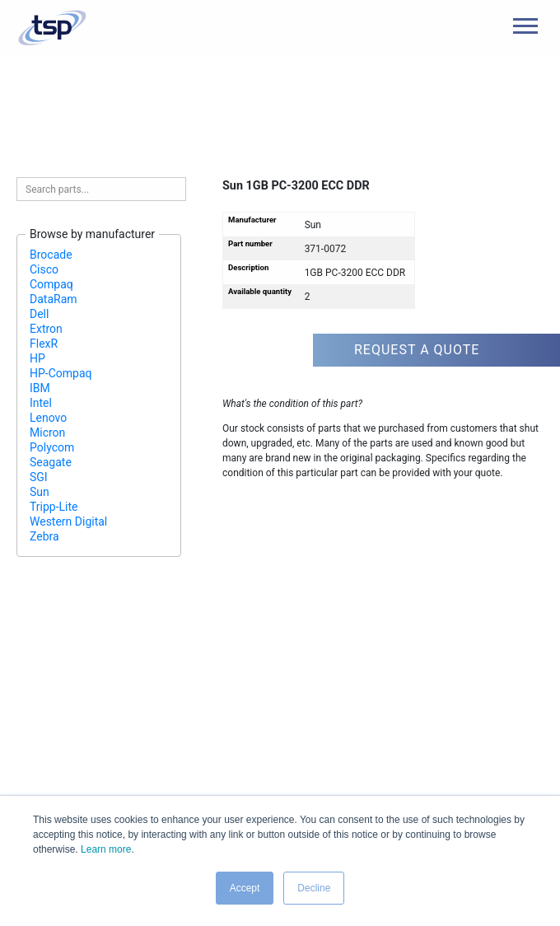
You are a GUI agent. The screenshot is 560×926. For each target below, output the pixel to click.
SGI (39, 477)
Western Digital (68, 521)
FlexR (44, 344)
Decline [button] (314, 888)
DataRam (54, 299)
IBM (40, 388)
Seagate (51, 462)
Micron (47, 433)
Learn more (106, 849)
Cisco (44, 269)
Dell (39, 314)
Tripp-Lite (54, 507)
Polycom (52, 447)
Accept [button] (245, 888)
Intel (41, 403)
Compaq (51, 284)
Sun (40, 492)
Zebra (44, 536)
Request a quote (417, 350)
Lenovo (48, 418)
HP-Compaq (61, 373)
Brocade (51, 255)
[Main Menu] (525, 26)
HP (37, 358)
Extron (46, 329)
